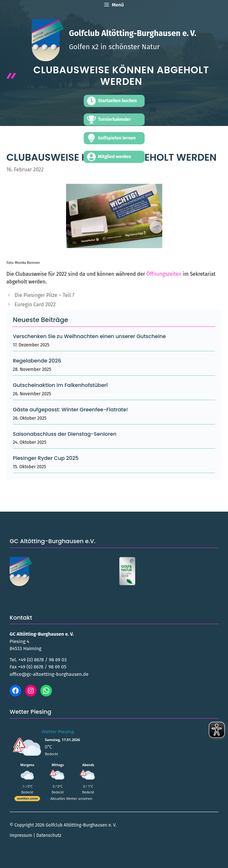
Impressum (21, 835)
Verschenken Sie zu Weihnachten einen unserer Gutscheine (89, 336)
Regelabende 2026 (37, 361)
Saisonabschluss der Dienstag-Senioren (65, 434)
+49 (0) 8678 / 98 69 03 (42, 660)
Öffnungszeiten (164, 274)
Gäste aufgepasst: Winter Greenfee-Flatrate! (70, 410)
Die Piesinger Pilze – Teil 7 (45, 295)
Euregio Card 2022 (35, 304)
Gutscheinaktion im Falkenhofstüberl (60, 385)
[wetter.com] (27, 800)
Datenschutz (49, 835)
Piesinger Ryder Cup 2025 (46, 458)
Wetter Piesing (58, 731)
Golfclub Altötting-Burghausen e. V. (133, 33)
